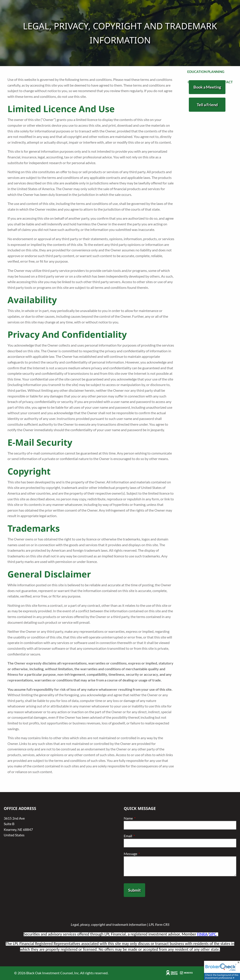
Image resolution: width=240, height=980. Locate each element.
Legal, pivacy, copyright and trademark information (109, 924)
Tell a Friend (207, 105)
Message (146, 854)
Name (144, 818)
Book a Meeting (207, 87)
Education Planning (206, 72)
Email (144, 836)
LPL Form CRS (159, 924)
